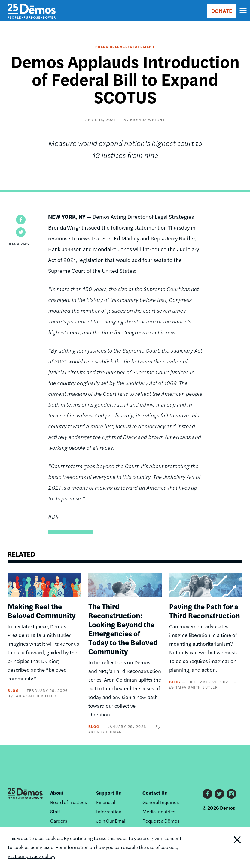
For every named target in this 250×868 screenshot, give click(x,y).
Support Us (109, 793)
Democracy (18, 244)
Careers (59, 821)
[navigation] (243, 11)
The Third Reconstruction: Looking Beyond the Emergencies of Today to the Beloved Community (123, 629)
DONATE (222, 11)
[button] (21, 220)
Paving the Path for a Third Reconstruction (205, 611)
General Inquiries (161, 802)
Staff (55, 811)
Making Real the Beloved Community (41, 611)
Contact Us (155, 793)
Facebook (207, 794)
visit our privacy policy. (32, 856)
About (57, 793)
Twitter (219, 794)
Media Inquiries (159, 811)
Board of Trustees (69, 802)
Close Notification (226, 847)
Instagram (231, 794)
